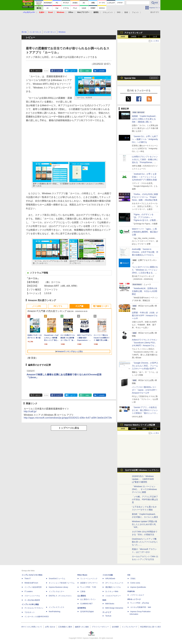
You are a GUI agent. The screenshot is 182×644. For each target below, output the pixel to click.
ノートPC (37, 306)
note (87, 71)
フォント (135, 12)
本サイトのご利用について (32, 627)
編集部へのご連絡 (82, 627)
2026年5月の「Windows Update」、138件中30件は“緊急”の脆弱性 (143, 479)
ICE (129, 575)
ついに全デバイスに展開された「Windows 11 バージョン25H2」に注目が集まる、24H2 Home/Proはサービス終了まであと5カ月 (145, 273)
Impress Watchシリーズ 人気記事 (140, 425)
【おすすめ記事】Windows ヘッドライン (142, 470)
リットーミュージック (89, 579)
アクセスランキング (133, 33)
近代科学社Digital (87, 612)
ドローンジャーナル (32, 596)
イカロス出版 (108, 575)
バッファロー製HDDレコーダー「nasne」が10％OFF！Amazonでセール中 (145, 390)
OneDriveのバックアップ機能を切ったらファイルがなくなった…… (145, 542)
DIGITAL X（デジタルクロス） (61, 596)
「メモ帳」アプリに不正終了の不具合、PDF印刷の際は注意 (145, 499)
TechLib (108, 616)
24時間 (133, 37)
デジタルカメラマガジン (34, 608)
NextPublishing (55, 612)
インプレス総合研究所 (33, 587)
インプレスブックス (57, 607)
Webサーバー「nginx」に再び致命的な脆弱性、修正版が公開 (145, 232)
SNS (119, 12)
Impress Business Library (58, 587)
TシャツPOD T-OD (88, 587)
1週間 (144, 37)
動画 (126, 12)
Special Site (130, 78)
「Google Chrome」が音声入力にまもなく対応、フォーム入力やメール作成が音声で (145, 366)
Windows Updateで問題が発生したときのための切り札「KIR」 (145, 524)
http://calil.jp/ (30, 411)
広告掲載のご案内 (65, 627)
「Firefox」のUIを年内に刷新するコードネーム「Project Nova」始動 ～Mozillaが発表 (145, 197)
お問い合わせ (50, 627)
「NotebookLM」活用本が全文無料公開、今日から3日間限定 (145, 291)
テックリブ (107, 612)
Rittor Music (82, 575)
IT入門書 (80, 306)
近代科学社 (82, 608)
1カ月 (155, 37)
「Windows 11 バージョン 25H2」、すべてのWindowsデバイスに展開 (144, 489)
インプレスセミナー (57, 591)
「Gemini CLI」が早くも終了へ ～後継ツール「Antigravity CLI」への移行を (145, 139)
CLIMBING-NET (86, 604)
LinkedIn (102, 71)
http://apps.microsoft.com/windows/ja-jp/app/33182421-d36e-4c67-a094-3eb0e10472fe (68, 418)
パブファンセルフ (137, 595)
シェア (59, 71)
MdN (104, 600)
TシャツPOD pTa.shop (140, 603)
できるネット (30, 612)
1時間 (123, 37)
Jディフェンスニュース (114, 583)
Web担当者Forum (31, 583)
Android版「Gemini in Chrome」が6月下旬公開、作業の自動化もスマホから (145, 252)
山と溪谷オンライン (88, 599)
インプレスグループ (129, 627)
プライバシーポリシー (100, 627)
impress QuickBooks (138, 587)
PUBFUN (131, 591)
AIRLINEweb (110, 579)
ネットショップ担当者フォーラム (62, 583)
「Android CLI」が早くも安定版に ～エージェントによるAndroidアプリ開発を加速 (144, 177)
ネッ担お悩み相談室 (32, 600)
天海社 (133, 579)
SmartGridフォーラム (57, 579)
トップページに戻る (69, 428)
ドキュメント (108, 12)
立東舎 (83, 591)
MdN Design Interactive (114, 608)
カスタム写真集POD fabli (141, 607)
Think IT (28, 579)
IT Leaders (29, 591)
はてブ (73, 71)
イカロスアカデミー (113, 596)
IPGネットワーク (134, 599)
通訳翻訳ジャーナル (113, 587)
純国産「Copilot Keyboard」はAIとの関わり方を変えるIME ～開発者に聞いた (145, 119)
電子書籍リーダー (101, 306)
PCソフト (58, 306)
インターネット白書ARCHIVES (37, 617)
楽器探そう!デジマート (89, 583)
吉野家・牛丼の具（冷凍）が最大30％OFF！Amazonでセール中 (145, 315)
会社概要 (115, 627)
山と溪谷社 (82, 596)
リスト (46, 71)
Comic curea (135, 583)
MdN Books (110, 604)
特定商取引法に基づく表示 (151, 627)
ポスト (38, 71)
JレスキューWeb (112, 591)
